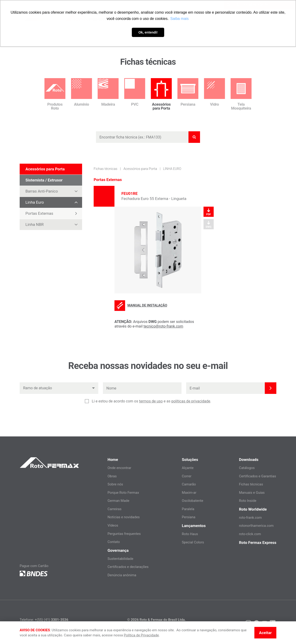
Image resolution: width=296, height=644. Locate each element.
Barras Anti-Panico (54, 191)
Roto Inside (248, 501)
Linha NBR (54, 224)
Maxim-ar (189, 493)
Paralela (188, 509)
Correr (187, 476)
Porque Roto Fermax (123, 493)
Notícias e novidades (124, 517)
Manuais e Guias (252, 493)
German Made (118, 501)
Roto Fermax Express (258, 543)
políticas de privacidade (191, 401)
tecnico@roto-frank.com (163, 326)
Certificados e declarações (128, 567)
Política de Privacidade (141, 635)
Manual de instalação (141, 306)
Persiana (188, 517)
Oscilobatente (192, 501)
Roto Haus (190, 534)
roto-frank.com (250, 518)
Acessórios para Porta (140, 169)
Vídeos (113, 525)
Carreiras (114, 509)
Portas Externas (51, 213)
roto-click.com (250, 534)
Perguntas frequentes (124, 534)
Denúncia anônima (122, 575)
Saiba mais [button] (180, 19)
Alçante (188, 468)
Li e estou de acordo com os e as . (151, 401)
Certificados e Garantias (257, 476)
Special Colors (193, 542)
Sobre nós (115, 484)
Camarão (189, 484)
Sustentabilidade (120, 559)
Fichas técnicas (105, 169)
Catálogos (247, 468)
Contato (114, 542)
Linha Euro (54, 202)
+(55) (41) (51, 620)
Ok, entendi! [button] (148, 32)
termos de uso (151, 401)
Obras (112, 476)
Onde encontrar (119, 468)
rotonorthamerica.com (256, 526)
